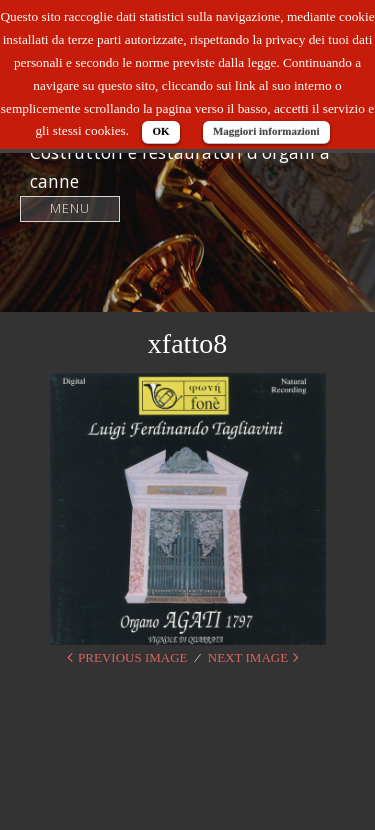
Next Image (248, 657)
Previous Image (132, 657)
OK (160, 131)
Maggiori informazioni (266, 131)
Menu (70, 208)
